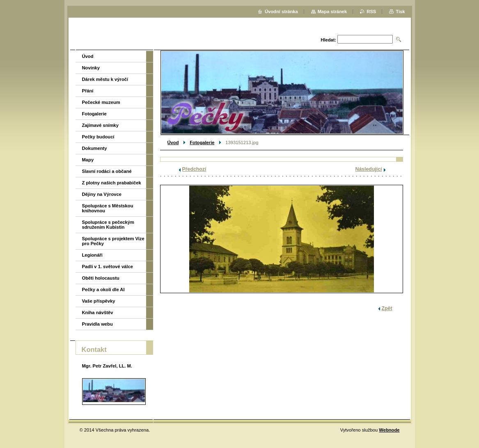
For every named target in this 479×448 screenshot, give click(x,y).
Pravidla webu (97, 324)
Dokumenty (95, 148)
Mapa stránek (332, 11)
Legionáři (92, 255)
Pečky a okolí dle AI (103, 289)
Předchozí (194, 169)
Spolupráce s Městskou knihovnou (108, 208)
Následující (369, 169)
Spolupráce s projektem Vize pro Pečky (113, 241)
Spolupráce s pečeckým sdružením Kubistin (108, 225)
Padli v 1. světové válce (108, 267)
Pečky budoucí (98, 137)
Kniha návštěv (98, 312)
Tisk (400, 11)
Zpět (387, 308)
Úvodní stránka (281, 11)
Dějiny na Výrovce (102, 194)
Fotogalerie (202, 142)
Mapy (88, 160)
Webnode (389, 430)
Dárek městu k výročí (105, 79)
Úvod (173, 142)
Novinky (91, 68)
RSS (371, 11)
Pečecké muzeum (101, 102)
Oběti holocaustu (101, 278)
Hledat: (328, 40)
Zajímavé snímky (101, 125)
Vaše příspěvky (99, 301)
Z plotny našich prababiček (112, 183)
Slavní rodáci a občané (107, 171)
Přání (88, 91)
